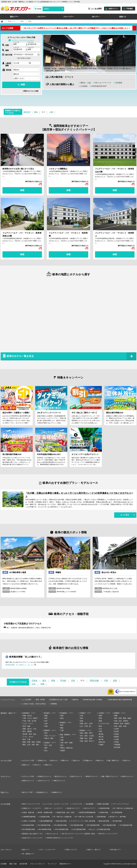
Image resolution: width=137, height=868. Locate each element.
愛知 (36, 112)
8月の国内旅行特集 (29, 829)
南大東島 (117, 747)
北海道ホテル (42, 761)
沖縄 (42, 684)
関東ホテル (65, 761)
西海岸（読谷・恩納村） (122, 724)
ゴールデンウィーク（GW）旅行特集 (83, 821)
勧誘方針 (76, 700)
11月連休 (84, 86)
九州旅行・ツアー (104, 713)
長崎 (100, 721)
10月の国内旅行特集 (62, 829)
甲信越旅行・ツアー (67, 713)
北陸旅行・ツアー (50, 743)
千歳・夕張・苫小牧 (29, 721)
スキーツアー (68, 17)
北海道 (34, 681)
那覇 (116, 716)
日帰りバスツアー (72, 850)
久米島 (117, 729)
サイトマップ (52, 864)
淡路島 (63, 751)
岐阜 (62, 725)
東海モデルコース (92, 776)
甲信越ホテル (88, 761)
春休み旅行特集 (61, 821)
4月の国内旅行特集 (77, 825)
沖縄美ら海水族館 (103, 804)
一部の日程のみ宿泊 (23, 58)
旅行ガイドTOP (27, 792)
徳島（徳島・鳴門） (87, 733)
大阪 (62, 737)
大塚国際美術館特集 (29, 817)
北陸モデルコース (76, 776)
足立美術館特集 (117, 812)
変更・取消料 (40, 700)
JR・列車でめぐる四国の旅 (62, 817)
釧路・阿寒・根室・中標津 (32, 742)
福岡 (100, 716)
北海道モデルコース (44, 776)
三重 (51, 112)
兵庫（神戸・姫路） (67, 743)
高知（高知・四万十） (88, 741)
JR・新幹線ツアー (28, 854)
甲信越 (63, 681)
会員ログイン (113, 9)
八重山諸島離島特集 (46, 821)
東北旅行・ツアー (50, 713)
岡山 (82, 718)
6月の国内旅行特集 (110, 825)
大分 (100, 729)
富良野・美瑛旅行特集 (45, 812)
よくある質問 (96, 9)
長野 (62, 716)
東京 (46, 733)
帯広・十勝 (27, 739)
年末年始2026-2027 (99, 86)
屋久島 (101, 737)
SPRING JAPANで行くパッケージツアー (60, 838)
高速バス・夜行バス (94, 850)
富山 (46, 751)
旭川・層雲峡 (27, 731)
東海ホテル (100, 761)
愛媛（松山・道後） (87, 738)
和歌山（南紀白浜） (67, 748)
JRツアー (96, 17)
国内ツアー (14, 17)
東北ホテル (54, 761)
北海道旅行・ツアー (29, 713)
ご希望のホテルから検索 (30, 91)
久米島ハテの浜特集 (29, 821)
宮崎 (100, 731)
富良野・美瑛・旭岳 (29, 734)
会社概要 (4, 864)
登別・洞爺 (27, 726)
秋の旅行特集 (117, 821)
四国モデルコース (28, 781)
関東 (53, 681)
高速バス (123, 17)
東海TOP (27, 112)
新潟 (62, 718)
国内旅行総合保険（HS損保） (93, 700)
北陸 (73, 681)
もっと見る (125, 515)
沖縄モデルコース (59, 781)
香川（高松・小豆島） (88, 736)
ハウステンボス (104, 724)
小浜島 (117, 739)
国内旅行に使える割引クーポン (33, 834)
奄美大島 (102, 742)
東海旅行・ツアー (66, 723)
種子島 (101, 739)
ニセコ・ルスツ (28, 724)
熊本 (100, 726)
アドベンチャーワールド (121, 804)
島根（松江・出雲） (87, 724)
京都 (62, 740)
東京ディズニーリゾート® (31, 804)
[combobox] (19, 44)
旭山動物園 (90, 804)
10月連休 (119, 83)
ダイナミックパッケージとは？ (23, 40)
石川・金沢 (48, 745)
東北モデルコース (61, 776)
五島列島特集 (101, 817)
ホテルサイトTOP (28, 761)
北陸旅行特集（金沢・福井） (66, 812)
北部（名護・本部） (121, 726)
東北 (44, 681)
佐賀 (100, 718)
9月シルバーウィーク (103, 83)
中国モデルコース (127, 776)
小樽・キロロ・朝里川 (30, 718)
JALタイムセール (52, 834)
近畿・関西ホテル (113, 761)
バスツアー (41, 17)
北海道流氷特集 (104, 808)
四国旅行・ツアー (86, 730)
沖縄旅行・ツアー (120, 713)
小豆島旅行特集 (44, 817)
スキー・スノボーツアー (48, 850)
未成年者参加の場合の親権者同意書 (120, 700)
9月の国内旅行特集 (45, 829)
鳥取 (82, 721)
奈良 (62, 745)
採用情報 (54, 704)
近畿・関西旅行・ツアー (68, 735)
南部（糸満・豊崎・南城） (123, 718)
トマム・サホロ (28, 737)
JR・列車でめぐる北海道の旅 (123, 808)
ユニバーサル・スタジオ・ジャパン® (56, 804)
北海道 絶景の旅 (28, 812)
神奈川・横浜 (49, 738)
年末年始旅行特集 (28, 825)
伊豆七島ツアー (116, 850)
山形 (46, 724)
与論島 (101, 745)
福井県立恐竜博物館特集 (87, 812)
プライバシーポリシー (37, 864)
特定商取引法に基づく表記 (59, 700)
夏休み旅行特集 (104, 821)
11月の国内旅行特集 (79, 829)
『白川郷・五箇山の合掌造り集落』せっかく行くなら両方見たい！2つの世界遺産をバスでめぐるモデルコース (79, 495)
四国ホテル (26, 765)
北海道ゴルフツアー (73, 808)
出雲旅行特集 (104, 812)
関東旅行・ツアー (50, 730)
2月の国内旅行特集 (44, 825)
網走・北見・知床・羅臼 (31, 745)
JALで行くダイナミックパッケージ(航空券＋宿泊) (78, 834)
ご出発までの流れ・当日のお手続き (34, 704)
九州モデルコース (44, 781)
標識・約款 (13, 864)
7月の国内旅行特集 (126, 825)
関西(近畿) (94, 681)
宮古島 (117, 731)
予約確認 (129, 9)
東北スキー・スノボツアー (54, 808)
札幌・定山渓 (27, 716)
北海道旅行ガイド (42, 792)
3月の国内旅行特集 (61, 825)
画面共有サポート (65, 864)
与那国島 (117, 745)
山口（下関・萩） (86, 726)
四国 (115, 681)
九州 (33, 684)
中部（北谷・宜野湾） (122, 721)
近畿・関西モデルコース (110, 776)
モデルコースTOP (28, 776)
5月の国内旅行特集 (93, 825)
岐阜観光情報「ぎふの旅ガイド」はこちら (20, 665)
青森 (46, 716)
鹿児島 (101, 734)
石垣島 (117, 734)
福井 (46, 748)
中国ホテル (127, 761)
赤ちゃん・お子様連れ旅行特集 (100, 829)
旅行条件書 (23, 864)
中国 (106, 681)
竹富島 (117, 742)
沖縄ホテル (48, 765)
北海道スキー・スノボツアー (32, 808)
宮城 (46, 726)
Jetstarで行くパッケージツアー (33, 838)
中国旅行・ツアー (86, 713)
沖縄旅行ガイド (57, 792)
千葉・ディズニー (50, 736)
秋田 (46, 718)
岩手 (46, 721)
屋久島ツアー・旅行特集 (118, 817)
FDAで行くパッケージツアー (108, 834)
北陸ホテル (76, 761)
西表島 (117, 737)
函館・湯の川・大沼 (29, 729)
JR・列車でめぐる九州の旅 (84, 817)
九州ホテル (37, 765)
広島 (82, 716)
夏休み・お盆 (86, 83)
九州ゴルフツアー (90, 808)
